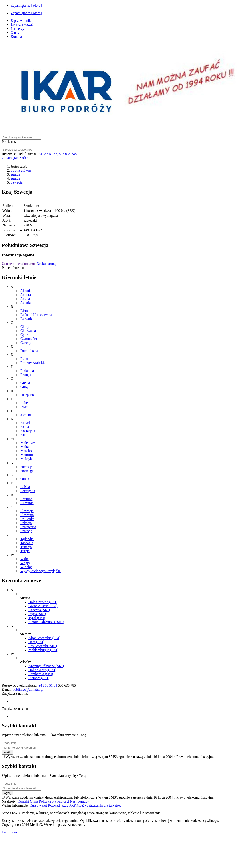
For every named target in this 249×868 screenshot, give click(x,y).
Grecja (25, 383)
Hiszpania (28, 395)
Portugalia (28, 491)
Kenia (25, 427)
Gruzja (25, 387)
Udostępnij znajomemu (18, 264)
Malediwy (28, 443)
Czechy (26, 343)
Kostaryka (28, 431)
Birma (25, 311)
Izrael (24, 407)
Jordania (26, 415)
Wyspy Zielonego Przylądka (41, 571)
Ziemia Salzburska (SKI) (46, 622)
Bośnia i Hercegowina (36, 315)
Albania (26, 291)
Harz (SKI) (36, 642)
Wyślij (7, 752)
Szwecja (17, 182)
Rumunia (27, 503)
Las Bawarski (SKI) (43, 646)
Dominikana (29, 351)
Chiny (25, 327)
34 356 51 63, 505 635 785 (58, 154)
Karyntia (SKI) (39, 610)
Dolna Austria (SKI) (43, 602)
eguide (15, 174)
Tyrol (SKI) (37, 618)
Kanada (26, 423)
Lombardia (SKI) (41, 674)
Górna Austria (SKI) (43, 606)
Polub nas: (9, 142)
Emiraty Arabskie (33, 363)
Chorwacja (28, 331)
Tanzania (27, 543)
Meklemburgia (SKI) (43, 650)
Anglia (25, 299)
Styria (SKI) (37, 614)
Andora (26, 295)
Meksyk (26, 459)
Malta (25, 447)
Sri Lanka (27, 519)
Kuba (24, 435)
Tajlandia (27, 539)
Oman (25, 479)
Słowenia (27, 515)
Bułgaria (27, 319)
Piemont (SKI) (39, 678)
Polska (25, 487)
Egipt (24, 359)
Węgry (25, 563)
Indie (24, 403)
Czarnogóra (29, 339)
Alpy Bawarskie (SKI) (44, 638)
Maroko (26, 451)
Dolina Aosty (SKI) (42, 670)
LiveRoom (9, 832)
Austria (25, 303)
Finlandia (27, 371)
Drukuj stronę (46, 264)
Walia (25, 559)
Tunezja (26, 547)
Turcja (25, 551)
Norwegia (27, 471)
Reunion (26, 499)
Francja (26, 375)
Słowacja (27, 511)
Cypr (24, 335)
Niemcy (26, 467)
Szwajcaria (28, 527)
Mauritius (27, 455)
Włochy (26, 567)
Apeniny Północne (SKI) (46, 666)
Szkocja (26, 523)
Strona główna (21, 170)
